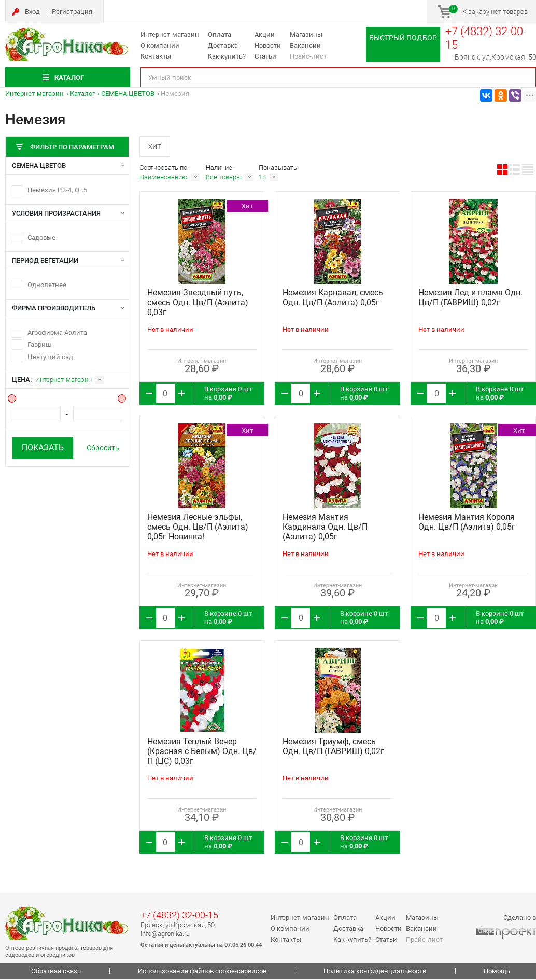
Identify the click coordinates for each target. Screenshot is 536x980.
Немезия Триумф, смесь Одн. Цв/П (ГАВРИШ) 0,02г (333, 747)
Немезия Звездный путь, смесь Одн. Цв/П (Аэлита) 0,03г (198, 303)
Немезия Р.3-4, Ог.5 (57, 190)
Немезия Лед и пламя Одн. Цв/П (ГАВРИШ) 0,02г (470, 299)
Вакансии (305, 45)
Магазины (306, 34)
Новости (268, 45)
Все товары (224, 178)
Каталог (82, 94)
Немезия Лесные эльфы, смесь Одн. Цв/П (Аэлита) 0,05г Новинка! (198, 528)
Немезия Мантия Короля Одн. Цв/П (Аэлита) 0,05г (467, 523)
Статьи (265, 56)
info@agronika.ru (165, 934)
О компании (160, 45)
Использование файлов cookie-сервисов (202, 972)
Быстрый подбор (403, 38)
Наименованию (164, 178)
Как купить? (227, 56)
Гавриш (39, 344)
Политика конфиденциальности (375, 972)
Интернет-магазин (170, 34)
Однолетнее (47, 285)
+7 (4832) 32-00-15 (179, 916)
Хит (155, 146)
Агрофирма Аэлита (57, 332)
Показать (43, 448)
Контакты (156, 56)
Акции (265, 34)
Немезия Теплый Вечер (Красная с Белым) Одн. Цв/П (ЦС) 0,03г (202, 752)
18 (262, 178)
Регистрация (72, 12)
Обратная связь (56, 972)
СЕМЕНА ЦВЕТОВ (128, 94)
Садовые (41, 238)
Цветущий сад (50, 357)
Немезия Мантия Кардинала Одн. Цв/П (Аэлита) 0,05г (325, 528)
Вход (32, 12)
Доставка (223, 45)
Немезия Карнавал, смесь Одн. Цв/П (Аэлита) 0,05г (333, 299)
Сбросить (103, 448)
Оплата (220, 34)
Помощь (497, 972)
